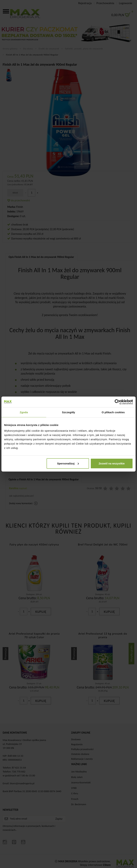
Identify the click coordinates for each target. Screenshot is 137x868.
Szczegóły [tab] (68, 412)
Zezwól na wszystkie (112, 463)
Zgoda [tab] (24, 412)
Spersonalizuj (68, 463)
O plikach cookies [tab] (113, 412)
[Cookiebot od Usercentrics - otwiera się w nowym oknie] (117, 402)
